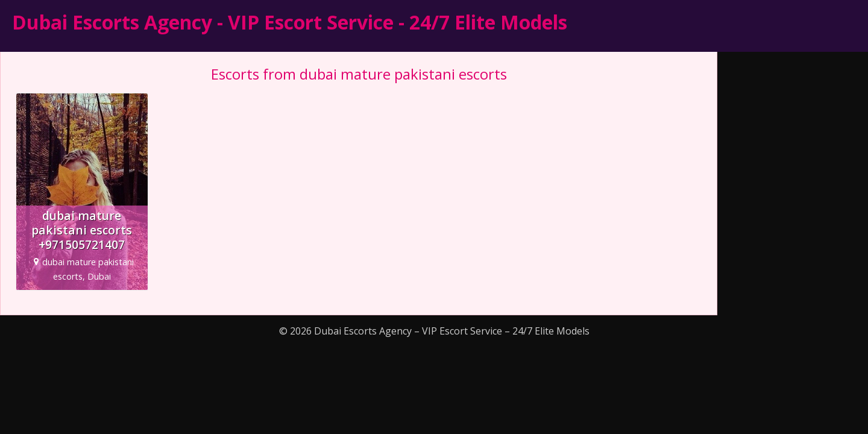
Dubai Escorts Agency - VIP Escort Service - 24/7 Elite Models (290, 22)
